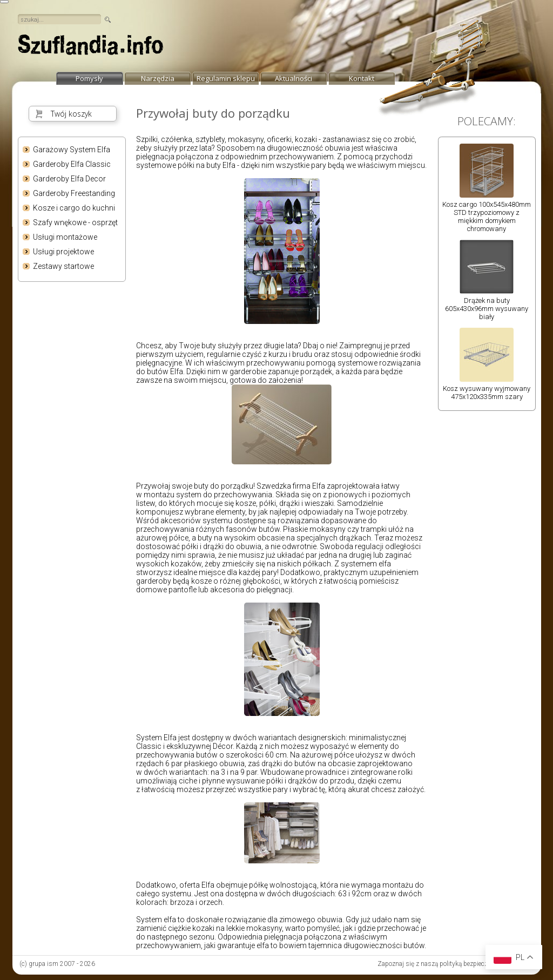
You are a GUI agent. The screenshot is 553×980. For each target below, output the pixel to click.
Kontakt (362, 78)
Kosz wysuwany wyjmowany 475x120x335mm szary (487, 393)
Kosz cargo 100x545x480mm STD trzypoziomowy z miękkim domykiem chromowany (487, 217)
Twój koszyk (71, 114)
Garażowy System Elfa (72, 150)
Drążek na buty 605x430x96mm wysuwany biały (487, 309)
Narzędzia (158, 78)
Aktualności (294, 78)
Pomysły (89, 78)
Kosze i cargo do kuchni (74, 208)
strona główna (91, 48)
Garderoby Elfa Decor (69, 179)
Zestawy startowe (63, 266)
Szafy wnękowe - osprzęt (75, 222)
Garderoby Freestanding (74, 193)
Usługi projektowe (63, 252)
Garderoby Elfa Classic (72, 164)
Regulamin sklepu (226, 78)
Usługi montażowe (65, 237)
